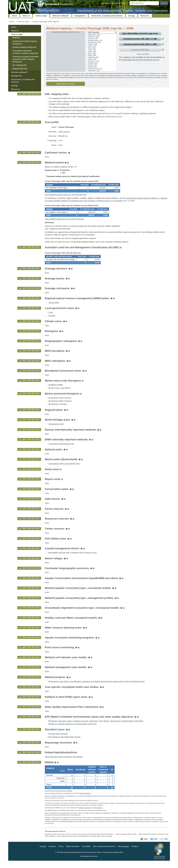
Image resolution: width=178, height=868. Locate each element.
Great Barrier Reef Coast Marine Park (64, 469)
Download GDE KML (140, 50)
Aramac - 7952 (93, 65)
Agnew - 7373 (92, 46)
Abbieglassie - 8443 (94, 35)
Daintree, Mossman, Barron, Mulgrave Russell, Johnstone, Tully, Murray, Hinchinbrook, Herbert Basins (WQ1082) (97, 727)
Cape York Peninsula (59, 739)
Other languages (123, 854)
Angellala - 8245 (93, 63)
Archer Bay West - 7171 (95, 68)
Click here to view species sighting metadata (58, 798)
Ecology (132, 16)
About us (26, 16)
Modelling (16, 38)
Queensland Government (89, 864)
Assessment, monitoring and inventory (107, 16)
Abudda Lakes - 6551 (95, 42)
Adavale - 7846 (93, 44)
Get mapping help (20, 65)
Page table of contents (66, 84)
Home (14, 16)
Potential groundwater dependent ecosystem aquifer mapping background (26, 59)
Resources (145, 16)
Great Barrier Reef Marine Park (61, 449)
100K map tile (64, 132)
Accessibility (86, 854)
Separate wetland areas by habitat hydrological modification (72, 176)
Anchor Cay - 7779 (94, 61)
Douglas (52, 321)
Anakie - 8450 (92, 59)
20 (72, 794)
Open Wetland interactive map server (140, 33)
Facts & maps (41, 16)
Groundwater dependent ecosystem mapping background (25, 52)
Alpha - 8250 (92, 53)
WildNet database (85, 801)
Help (123, 3)
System (50, 186)
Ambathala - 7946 (93, 57)
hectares (65, 170)
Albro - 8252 (92, 48)
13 (72, 782)
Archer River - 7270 (94, 70)
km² (63, 173)
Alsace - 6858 (92, 55)
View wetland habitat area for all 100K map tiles (64, 223)
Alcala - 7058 (92, 50)
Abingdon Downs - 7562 (95, 40)
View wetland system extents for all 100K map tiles (66, 197)
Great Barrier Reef (56, 430)
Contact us (115, 3)
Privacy (61, 854)
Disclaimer (52, 854)
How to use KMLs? (143, 54)
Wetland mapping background (24, 47)
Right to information (73, 854)
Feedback (135, 854)
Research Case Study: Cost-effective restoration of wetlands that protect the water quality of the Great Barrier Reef (98, 687)
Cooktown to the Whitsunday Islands (66, 742)
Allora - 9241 (92, 52)
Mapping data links (20, 69)
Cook (51, 318)
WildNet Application (85, 815)
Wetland (98, 815)
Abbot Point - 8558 (94, 36)
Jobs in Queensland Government (104, 854)
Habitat (49, 212)
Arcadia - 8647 (93, 67)
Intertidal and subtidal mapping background (25, 42)
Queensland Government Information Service (141, 60)
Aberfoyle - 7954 (93, 38)
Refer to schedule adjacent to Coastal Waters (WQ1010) (74, 729)
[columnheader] (61, 261)
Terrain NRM (54, 308)
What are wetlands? (61, 16)
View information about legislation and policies (64, 762)
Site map (105, 3)
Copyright (43, 854)
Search (164, 3)
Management (80, 16)
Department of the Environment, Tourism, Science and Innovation (123, 11)
